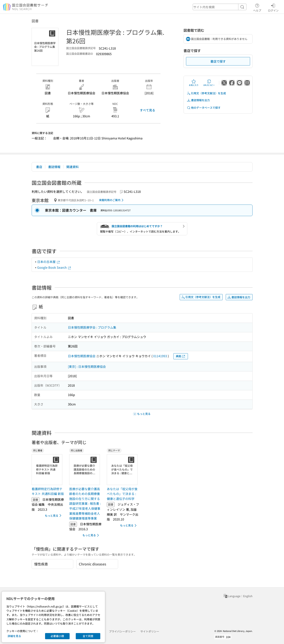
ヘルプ (257, 7)
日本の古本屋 (49, 262)
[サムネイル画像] (48, 470)
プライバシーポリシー (122, 631)
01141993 (160, 356)
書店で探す (218, 61)
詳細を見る (14, 636)
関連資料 (72, 167)
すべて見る (147, 110)
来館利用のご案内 (112, 200)
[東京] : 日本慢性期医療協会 (87, 366)
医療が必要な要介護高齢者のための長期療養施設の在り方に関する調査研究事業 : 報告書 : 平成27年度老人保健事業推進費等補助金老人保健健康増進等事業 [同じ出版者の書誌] (85, 504)
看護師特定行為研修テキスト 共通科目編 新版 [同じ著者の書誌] (48, 491)
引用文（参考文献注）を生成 (206, 93)
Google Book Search (54, 267)
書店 (39, 167)
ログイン (273, 7)
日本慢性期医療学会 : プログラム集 (92, 327)
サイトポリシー (150, 631)
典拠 (181, 356)
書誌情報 (54, 167)
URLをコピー (209, 83)
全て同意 (88, 636)
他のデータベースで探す (204, 108)
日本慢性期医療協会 (82, 356)
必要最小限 (57, 636)
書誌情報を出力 (198, 100)
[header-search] (220, 7)
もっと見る (54, 516)
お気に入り (194, 83)
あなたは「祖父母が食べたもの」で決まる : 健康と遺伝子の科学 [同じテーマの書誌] (122, 494)
